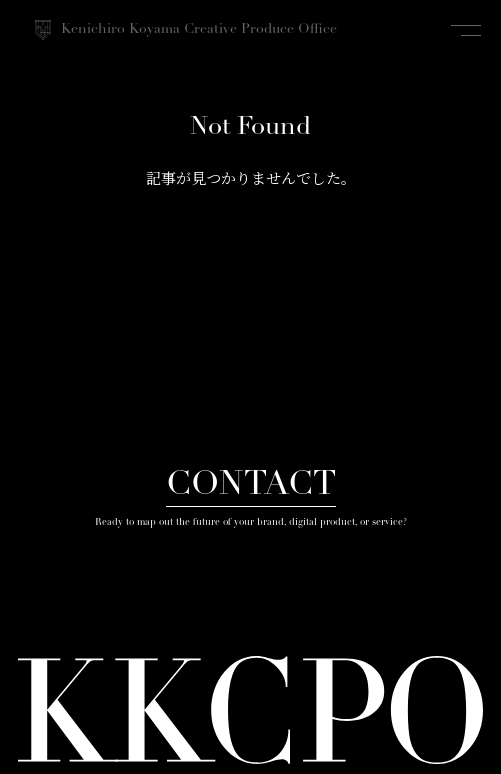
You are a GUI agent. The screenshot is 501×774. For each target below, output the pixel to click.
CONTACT (251, 486)
